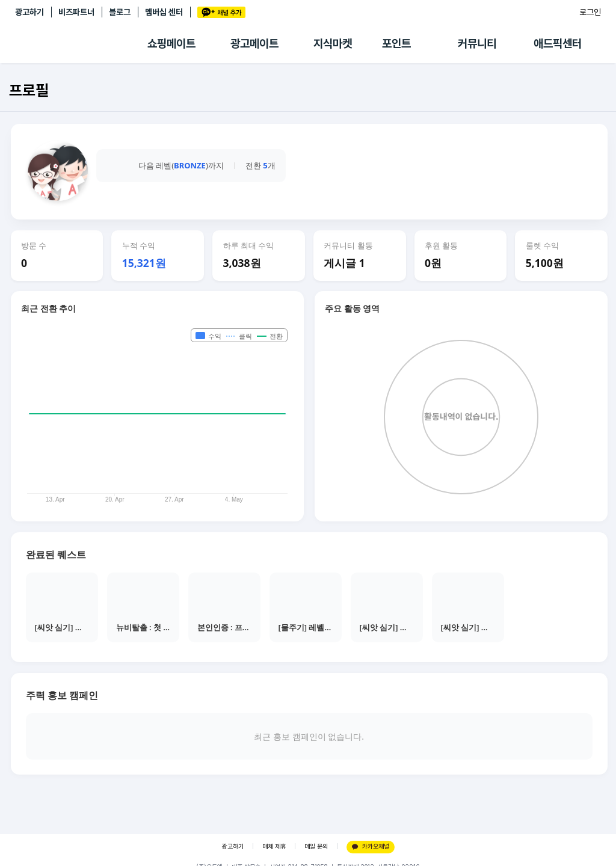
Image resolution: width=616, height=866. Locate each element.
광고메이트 (254, 44)
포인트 (396, 44)
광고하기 (29, 12)
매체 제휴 (274, 846)
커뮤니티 (477, 44)
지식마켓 (333, 44)
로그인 (590, 12)
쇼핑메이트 (171, 44)
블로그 (120, 12)
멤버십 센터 (164, 12)
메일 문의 (316, 846)
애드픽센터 (558, 44)
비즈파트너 (76, 12)
